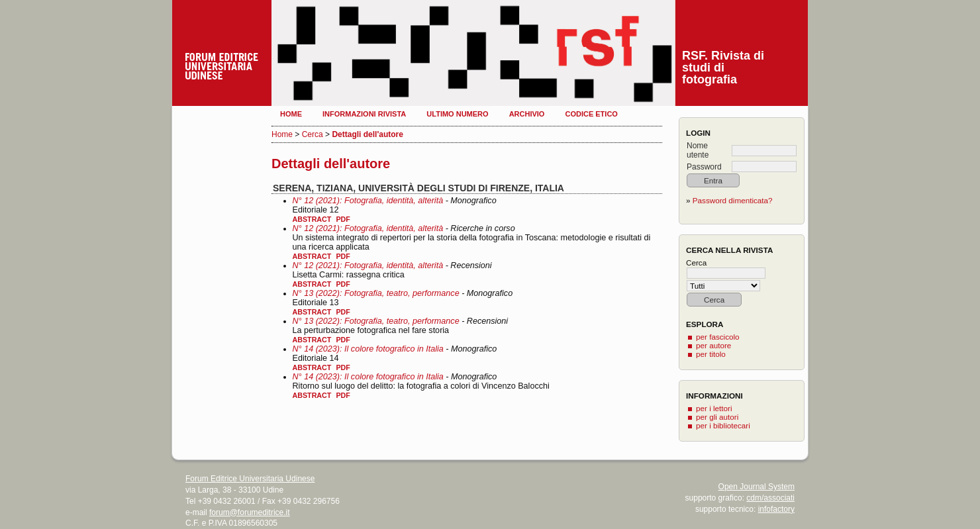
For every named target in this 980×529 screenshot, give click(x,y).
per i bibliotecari (723, 425)
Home (291, 114)
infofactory (776, 509)
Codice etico (591, 114)
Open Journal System (757, 487)
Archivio (527, 114)
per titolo (711, 354)
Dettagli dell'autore (367, 134)
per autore (713, 345)
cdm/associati (770, 498)
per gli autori (717, 417)
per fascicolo (718, 337)
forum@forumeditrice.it (250, 512)
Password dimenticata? (733, 200)
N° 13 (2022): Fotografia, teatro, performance (376, 293)
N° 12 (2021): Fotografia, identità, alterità (368, 201)
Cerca (313, 134)
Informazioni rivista (364, 114)
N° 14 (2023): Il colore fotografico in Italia (368, 349)
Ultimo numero (457, 114)
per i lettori (714, 408)
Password (704, 167)
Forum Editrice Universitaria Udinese (250, 479)
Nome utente (698, 150)
